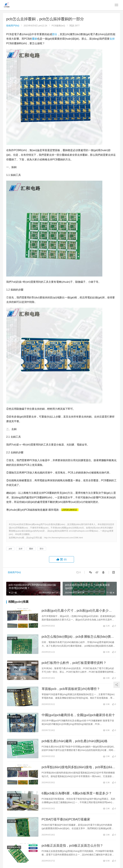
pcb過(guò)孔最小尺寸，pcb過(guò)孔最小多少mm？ (75, 611)
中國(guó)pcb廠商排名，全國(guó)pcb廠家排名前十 (78, 715)
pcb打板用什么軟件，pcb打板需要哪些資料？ (74, 663)
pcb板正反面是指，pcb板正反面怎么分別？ (72, 845)
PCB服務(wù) (58, 26)
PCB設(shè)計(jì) (16, 665)
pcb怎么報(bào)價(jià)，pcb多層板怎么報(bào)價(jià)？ (76, 637)
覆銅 (35, 39)
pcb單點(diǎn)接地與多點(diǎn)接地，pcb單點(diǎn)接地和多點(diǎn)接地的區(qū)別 (78, 767)
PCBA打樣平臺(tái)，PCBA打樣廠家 (66, 819)
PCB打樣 (12, 638)
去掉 (112, 39)
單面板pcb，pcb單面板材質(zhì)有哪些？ (71, 689)
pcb (10, 549)
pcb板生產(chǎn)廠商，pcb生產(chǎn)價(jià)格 (75, 741)
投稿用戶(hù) (13, 26)
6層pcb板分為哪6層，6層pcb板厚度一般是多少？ (77, 793)
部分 (55, 34)
